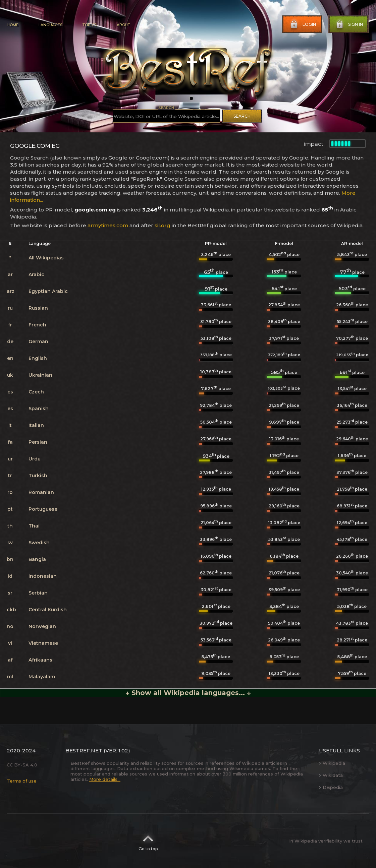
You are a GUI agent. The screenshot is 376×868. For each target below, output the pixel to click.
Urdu (35, 459)
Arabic (36, 274)
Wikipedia (332, 763)
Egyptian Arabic (48, 291)
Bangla (37, 559)
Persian (38, 442)
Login (303, 24)
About (123, 25)
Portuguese (43, 509)
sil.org (163, 225)
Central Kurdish (48, 610)
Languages (50, 25)
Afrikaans (40, 660)
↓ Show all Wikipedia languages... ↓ (188, 693)
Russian (38, 308)
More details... (105, 779)
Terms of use (22, 781)
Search (242, 116)
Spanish (39, 409)
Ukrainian (40, 375)
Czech (36, 392)
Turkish (38, 476)
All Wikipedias (46, 258)
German (38, 342)
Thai (34, 526)
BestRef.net (84, 751)
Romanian (41, 492)
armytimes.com (108, 225)
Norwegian (42, 626)
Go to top (148, 841)
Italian (36, 425)
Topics (90, 25)
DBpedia (331, 787)
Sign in (349, 24)
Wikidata (331, 775)
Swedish (39, 543)
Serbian (38, 593)
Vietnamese (43, 643)
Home (13, 25)
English (38, 358)
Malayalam (42, 677)
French (37, 325)
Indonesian (43, 576)
